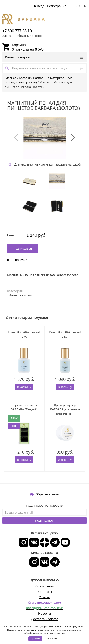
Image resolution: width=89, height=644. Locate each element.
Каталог (25, 78)
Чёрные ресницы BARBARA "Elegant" (24, 407)
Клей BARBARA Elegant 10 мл (24, 334)
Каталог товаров (44, 57)
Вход (41, 6)
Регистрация (57, 6)
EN (85, 6)
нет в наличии (17, 260)
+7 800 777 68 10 (17, 31)
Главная (11, 78)
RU (77, 6)
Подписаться (45, 520)
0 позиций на (28, 47)
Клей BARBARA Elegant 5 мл (65, 334)
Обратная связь (44, 494)
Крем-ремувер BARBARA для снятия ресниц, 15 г (65, 409)
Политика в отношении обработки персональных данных (53, 631)
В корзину (24, 387)
